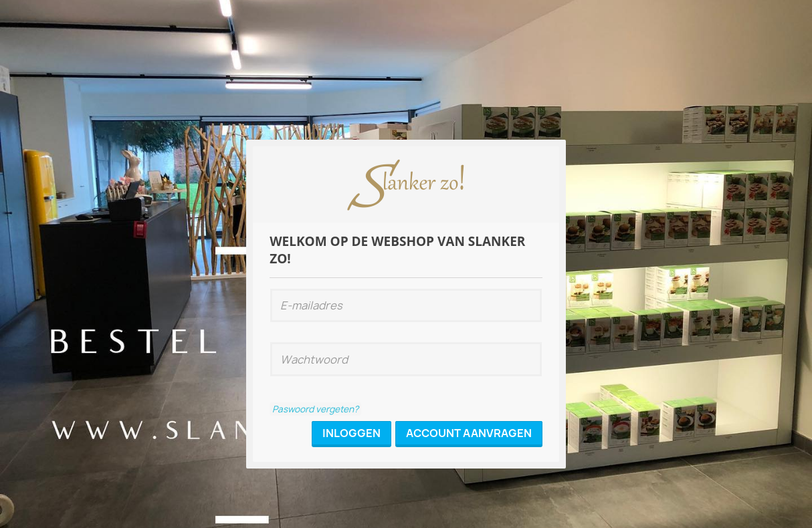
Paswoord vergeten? (315, 409)
